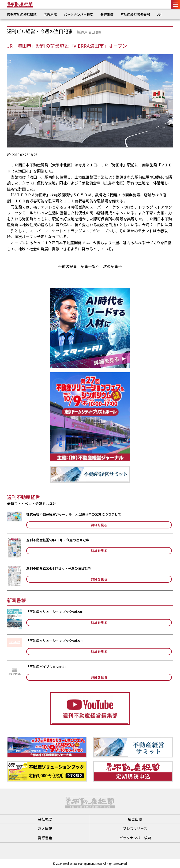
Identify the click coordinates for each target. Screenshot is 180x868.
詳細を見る (99, 525)
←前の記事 (67, 266)
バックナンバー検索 (79, 14)
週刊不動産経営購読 (22, 14)
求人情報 (45, 828)
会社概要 (45, 819)
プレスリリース (135, 828)
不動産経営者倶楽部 (135, 14)
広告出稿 (50, 14)
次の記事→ (112, 266)
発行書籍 (107, 14)
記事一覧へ (90, 266)
